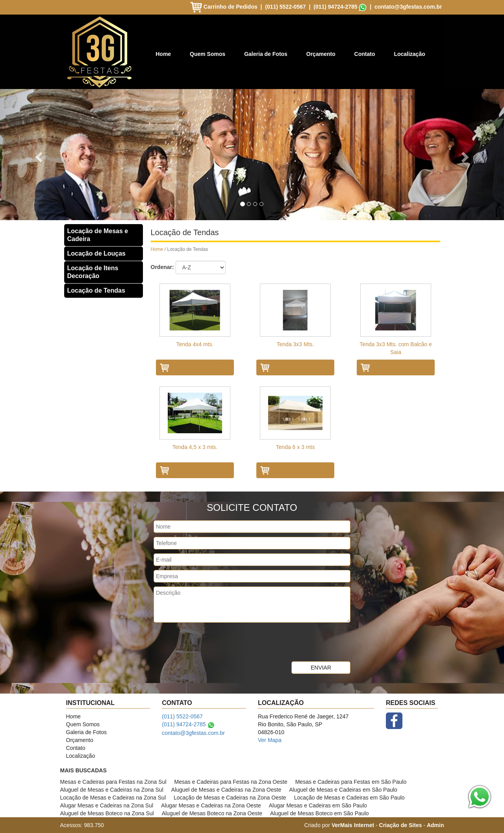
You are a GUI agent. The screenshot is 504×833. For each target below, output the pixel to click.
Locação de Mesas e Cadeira (98, 235)
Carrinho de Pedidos (225, 7)
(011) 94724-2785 (335, 7)
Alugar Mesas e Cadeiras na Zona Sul (107, 805)
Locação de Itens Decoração (93, 272)
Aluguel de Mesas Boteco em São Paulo (320, 813)
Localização (409, 54)
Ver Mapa (270, 740)
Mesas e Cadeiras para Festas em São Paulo (351, 782)
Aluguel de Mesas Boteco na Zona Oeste (212, 813)
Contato (365, 54)
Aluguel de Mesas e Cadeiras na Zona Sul (112, 790)
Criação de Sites (401, 825)
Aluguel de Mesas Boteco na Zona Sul (107, 813)
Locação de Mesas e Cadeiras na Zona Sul (113, 798)
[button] (38, 155)
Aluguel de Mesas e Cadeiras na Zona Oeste (226, 790)
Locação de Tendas (96, 290)
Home (163, 54)
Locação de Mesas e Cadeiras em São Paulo (349, 798)
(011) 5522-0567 (285, 7)
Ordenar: (162, 267)
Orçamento (321, 54)
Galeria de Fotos (266, 54)
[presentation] (213, 642)
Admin (435, 825)
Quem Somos (208, 54)
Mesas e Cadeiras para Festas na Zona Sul (113, 782)
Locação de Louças (97, 253)
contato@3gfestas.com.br (408, 7)
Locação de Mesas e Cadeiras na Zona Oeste (230, 798)
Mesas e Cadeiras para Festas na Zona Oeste (231, 782)
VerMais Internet (353, 825)
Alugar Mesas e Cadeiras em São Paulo (318, 805)
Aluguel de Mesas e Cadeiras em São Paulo (343, 790)
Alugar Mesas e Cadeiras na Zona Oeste (211, 805)
